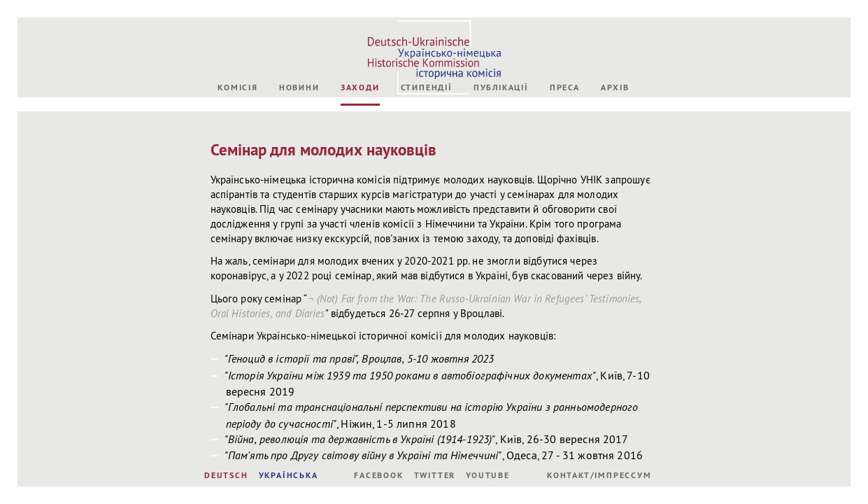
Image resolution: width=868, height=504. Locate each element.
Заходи (360, 87)
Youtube (488, 475)
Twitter (435, 475)
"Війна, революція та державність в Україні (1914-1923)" (360, 439)
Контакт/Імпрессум (599, 475)
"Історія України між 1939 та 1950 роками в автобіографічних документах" (410, 375)
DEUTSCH (226, 475)
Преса (565, 87)
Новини (299, 87)
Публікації (501, 87)
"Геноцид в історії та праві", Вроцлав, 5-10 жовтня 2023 (360, 358)
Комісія (238, 87)
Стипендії (427, 87)
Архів (615, 87)
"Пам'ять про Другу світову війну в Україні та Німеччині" (363, 455)
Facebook (378, 475)
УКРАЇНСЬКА (289, 475)
